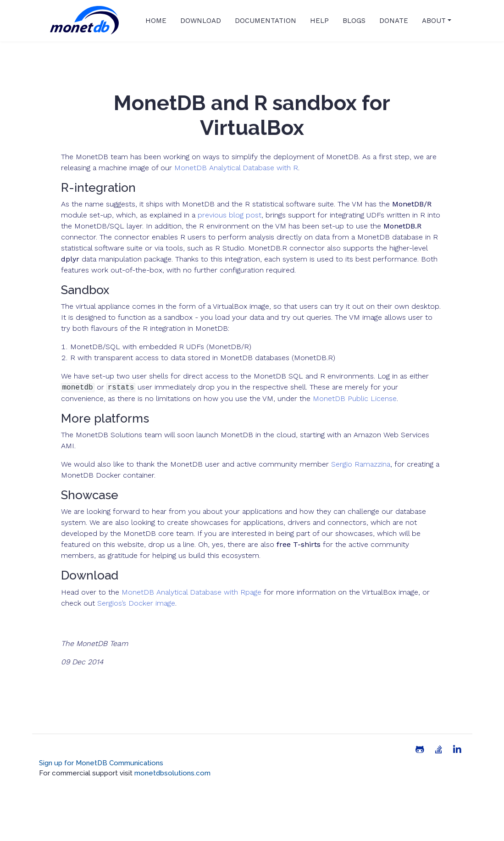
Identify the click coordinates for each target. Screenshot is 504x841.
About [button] (434, 21)
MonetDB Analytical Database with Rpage (191, 592)
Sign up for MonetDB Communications (101, 763)
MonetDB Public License (355, 398)
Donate (394, 21)
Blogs (354, 21)
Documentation (266, 21)
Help (319, 21)
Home (156, 21)
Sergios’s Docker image (136, 603)
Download (201, 21)
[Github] (420, 750)
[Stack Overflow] (439, 750)
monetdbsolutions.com (172, 773)
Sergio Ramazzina (361, 464)
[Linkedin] (457, 750)
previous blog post (230, 215)
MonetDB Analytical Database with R (236, 168)
